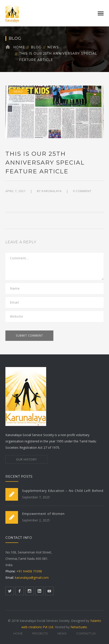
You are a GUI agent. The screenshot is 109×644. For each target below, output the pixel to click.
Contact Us (86, 633)
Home (19, 47)
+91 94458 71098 (29, 571)
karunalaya (52, 191)
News (53, 47)
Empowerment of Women (43, 514)
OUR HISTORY (26, 459)
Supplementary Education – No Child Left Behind (63, 491)
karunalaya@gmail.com (32, 578)
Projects (40, 633)
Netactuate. (79, 627)
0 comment (82, 191)
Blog (36, 47)
